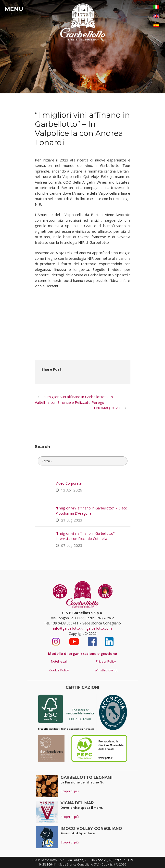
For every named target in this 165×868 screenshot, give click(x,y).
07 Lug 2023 (72, 545)
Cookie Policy (59, 670)
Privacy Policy (106, 661)
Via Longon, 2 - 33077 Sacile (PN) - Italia (95, 860)
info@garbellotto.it (68, 628)
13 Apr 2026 (72, 490)
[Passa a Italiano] (156, 7)
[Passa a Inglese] (156, 16)
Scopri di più (70, 791)
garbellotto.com (99, 628)
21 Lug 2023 (72, 520)
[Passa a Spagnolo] (156, 25)
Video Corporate (69, 483)
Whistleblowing (106, 670)
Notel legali (59, 661)
